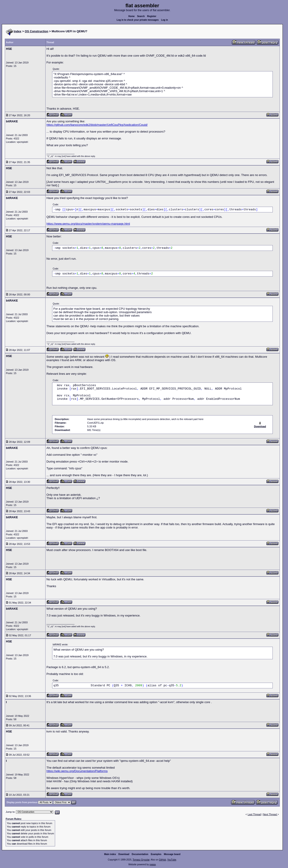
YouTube (172, 860)
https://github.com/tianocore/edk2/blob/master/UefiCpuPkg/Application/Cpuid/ (97, 125)
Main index (110, 854)
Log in (165, 20)
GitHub (162, 860)
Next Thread (270, 814)
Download (124, 854)
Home (132, 16)
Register (152, 16)
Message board (172, 854)
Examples (156, 854)
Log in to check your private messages (138, 20)
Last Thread (254, 814)
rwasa (153, 864)
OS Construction (37, 31)
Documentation (140, 854)
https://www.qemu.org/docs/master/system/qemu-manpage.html (88, 224)
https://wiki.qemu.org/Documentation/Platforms (77, 771)
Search (141, 16)
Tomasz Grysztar (141, 860)
